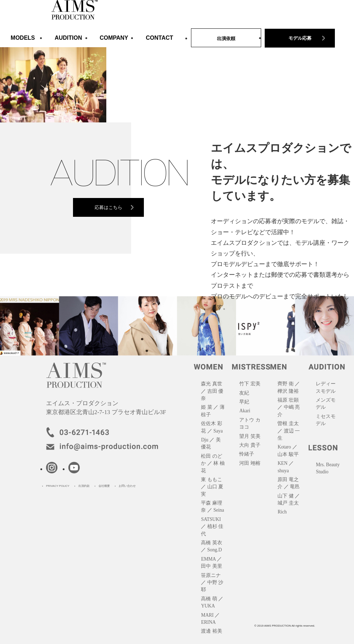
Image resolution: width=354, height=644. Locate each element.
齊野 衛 (285, 384)
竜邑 (295, 487)
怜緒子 (247, 454)
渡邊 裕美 (211, 631)
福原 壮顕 (288, 400)
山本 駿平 (288, 454)
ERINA (208, 622)
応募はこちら (108, 207)
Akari (245, 411)
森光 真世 (211, 384)
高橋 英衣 (211, 543)
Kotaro (284, 447)
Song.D (215, 550)
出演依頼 (226, 38)
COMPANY (114, 38)
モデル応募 (300, 38)
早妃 (244, 402)
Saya (218, 431)
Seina (219, 510)
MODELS (23, 38)
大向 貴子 (250, 445)
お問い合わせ (127, 486)
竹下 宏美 (250, 384)
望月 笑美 (250, 436)
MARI (207, 615)
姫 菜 (206, 407)
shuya (283, 471)
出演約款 (84, 486)
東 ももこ (211, 480)
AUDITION (68, 38)
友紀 (244, 393)
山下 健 (285, 496)
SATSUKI (211, 519)
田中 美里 (211, 566)
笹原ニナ (211, 575)
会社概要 (104, 486)
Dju (204, 440)
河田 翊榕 (250, 463)
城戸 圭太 (288, 503)
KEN (282, 463)
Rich (282, 512)
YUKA (208, 606)
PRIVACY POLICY (58, 486)
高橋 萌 (209, 599)
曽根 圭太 (288, 423)
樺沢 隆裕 (288, 391)
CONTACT (160, 38)
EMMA (208, 559)
